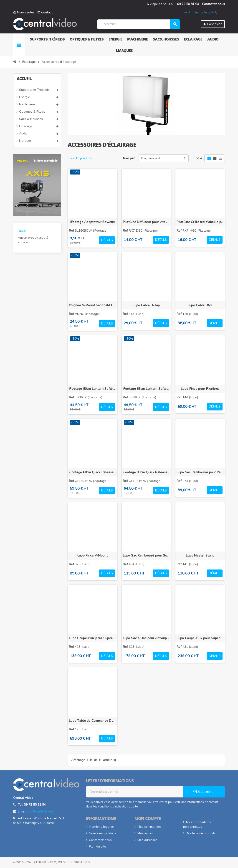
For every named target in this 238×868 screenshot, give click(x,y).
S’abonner (204, 792)
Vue (199, 158)
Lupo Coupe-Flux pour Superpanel (92, 638)
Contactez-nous (213, 4)
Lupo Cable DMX (200, 305)
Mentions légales (101, 827)
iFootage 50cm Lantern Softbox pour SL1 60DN (92, 389)
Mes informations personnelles (197, 824)
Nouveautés (24, 12)
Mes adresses (147, 840)
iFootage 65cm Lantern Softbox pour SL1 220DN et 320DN (146, 389)
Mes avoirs (145, 833)
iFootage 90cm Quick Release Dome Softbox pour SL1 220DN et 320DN (146, 472)
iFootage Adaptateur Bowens (92, 222)
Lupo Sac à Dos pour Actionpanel (146, 638)
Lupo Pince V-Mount (92, 555)
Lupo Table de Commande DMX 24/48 (92, 721)
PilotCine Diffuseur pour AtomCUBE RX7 (146, 222)
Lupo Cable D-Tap (146, 305)
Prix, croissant (151, 158)
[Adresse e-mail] (135, 792)
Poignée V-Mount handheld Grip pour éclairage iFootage (92, 305)
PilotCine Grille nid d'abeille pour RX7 (200, 222)
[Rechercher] (138, 24)
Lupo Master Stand (200, 555)
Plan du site (97, 846)
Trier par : (129, 158)
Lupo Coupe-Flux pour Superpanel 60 (200, 638)
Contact (45, 12)
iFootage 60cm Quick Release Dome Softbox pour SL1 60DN (92, 472)
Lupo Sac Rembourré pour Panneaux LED (200, 472)
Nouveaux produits (103, 833)
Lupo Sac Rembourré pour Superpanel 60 (146, 555)
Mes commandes (149, 827)
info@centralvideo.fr (42, 811)
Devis (22, 231)
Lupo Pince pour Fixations (200, 389)
